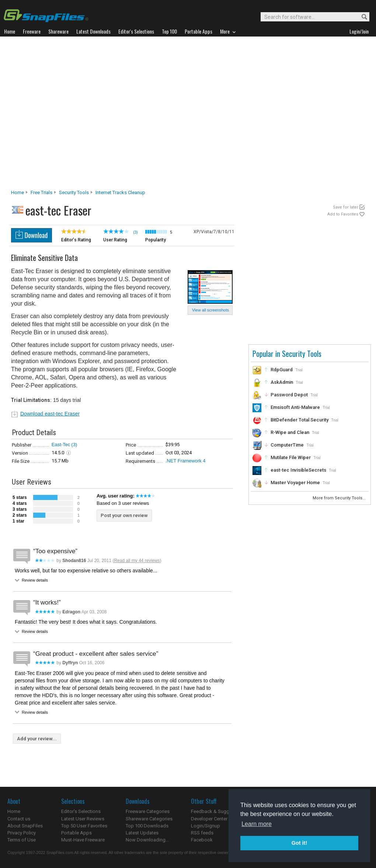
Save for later (346, 207)
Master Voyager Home (295, 483)
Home (18, 192)
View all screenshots (210, 310)
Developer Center (209, 819)
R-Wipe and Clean (290, 432)
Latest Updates (142, 833)
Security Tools (74, 192)
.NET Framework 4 (186, 461)
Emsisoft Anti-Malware (295, 407)
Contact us (19, 819)
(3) (74, 445)
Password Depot (289, 395)
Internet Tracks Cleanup (120, 192)
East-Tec (61, 445)
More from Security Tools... (340, 498)
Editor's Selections (81, 811)
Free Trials (41, 192)
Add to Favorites (343, 214)
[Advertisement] (73, 115)
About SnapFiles (25, 826)
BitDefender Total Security (300, 420)
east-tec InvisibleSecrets (298, 470)
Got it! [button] (299, 843)
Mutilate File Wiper (291, 457)
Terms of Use (22, 840)
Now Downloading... (147, 840)
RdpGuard (282, 370)
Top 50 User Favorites (84, 826)
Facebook (202, 840)
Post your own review (124, 515)
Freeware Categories (148, 811)
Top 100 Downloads (147, 826)
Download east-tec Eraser (50, 414)
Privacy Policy (22, 833)
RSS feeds (202, 833)
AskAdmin (282, 382)
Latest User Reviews (83, 819)
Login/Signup (206, 826)
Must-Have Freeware (83, 840)
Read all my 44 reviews (137, 561)
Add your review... (37, 739)
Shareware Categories (149, 819)
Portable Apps (76, 833)
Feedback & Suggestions (218, 811)
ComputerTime (287, 445)
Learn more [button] (257, 824)
